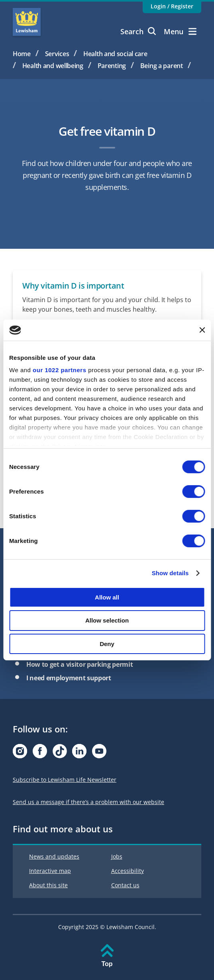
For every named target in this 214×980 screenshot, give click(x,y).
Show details (170, 573)
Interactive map (50, 871)
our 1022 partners (59, 370)
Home (22, 54)
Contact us (125, 885)
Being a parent (162, 66)
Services (57, 54)
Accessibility (128, 871)
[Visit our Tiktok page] (60, 753)
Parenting (112, 66)
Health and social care (115, 54)
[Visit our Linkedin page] (79, 753)
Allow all (107, 597)
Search (138, 31)
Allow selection (107, 620)
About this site (48, 885)
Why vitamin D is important (73, 286)
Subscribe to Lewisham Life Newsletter (65, 780)
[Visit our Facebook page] (40, 753)
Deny (107, 644)
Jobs (117, 856)
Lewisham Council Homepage (27, 22)
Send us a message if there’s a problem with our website (88, 802)
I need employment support (69, 678)
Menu (180, 31)
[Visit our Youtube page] (99, 753)
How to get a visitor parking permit (80, 664)
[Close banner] (202, 330)
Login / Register (172, 6)
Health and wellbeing (53, 66)
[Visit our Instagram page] (20, 753)
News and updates (54, 856)
